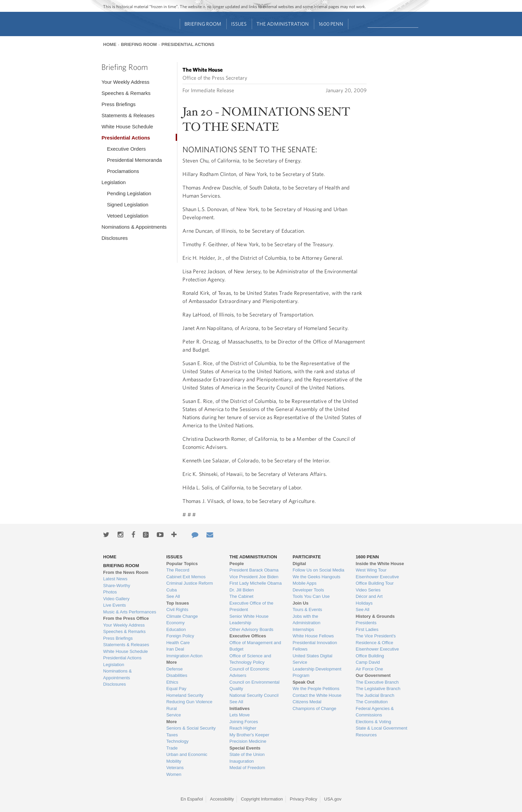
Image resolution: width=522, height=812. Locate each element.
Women (174, 774)
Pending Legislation (129, 193)
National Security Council (254, 695)
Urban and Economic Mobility (187, 758)
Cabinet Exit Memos (186, 577)
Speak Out (303, 682)
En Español (192, 799)
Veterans (175, 768)
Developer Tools (308, 590)
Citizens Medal (307, 702)
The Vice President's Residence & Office (376, 639)
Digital (299, 564)
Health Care (178, 643)
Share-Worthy (117, 586)
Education (176, 629)
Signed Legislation (128, 205)
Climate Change (182, 616)
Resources (366, 735)
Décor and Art (369, 596)
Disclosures (115, 238)
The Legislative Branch (378, 689)
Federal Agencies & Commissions (375, 712)
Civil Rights (177, 610)
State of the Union (247, 754)
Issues (239, 24)
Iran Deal (175, 649)
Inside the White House (380, 564)
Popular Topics (182, 564)
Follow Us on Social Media (318, 570)
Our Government (373, 675)
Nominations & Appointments (134, 227)
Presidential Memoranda (134, 160)
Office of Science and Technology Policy (250, 659)
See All (173, 596)
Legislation (114, 182)
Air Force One (369, 669)
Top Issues (178, 603)
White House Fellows (313, 636)
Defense (174, 669)
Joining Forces (244, 722)
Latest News (115, 579)
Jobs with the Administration (306, 620)
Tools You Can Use (311, 596)
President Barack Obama (254, 570)
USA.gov (333, 799)
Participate (307, 557)
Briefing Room (203, 24)
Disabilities (177, 675)
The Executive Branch (377, 682)
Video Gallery (116, 599)
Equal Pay (176, 689)
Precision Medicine (248, 741)
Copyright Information (262, 799)
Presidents (366, 623)
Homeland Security (185, 695)
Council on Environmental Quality (254, 686)
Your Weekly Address (125, 82)
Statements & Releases (128, 115)
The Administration (283, 24)
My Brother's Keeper (249, 735)
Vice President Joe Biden (254, 577)
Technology (177, 741)
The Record (178, 570)
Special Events (245, 748)
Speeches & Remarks (126, 93)
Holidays (364, 603)
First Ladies (367, 629)
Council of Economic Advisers (250, 672)
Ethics (172, 682)
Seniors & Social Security (191, 728)
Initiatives (240, 708)
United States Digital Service (313, 659)
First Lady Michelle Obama (256, 583)
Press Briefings (118, 104)
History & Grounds (375, 616)
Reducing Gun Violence (189, 702)
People (237, 564)
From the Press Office (126, 618)
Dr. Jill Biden (242, 590)
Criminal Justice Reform (190, 583)
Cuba (171, 590)
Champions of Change (314, 708)
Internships (303, 629)
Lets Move (240, 715)
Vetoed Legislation (128, 216)
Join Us (301, 603)
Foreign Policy (180, 636)
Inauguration (242, 761)
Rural (171, 708)
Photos (110, 592)
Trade (172, 748)
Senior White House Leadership (249, 620)
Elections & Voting (374, 722)
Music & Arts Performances (130, 612)
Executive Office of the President (251, 606)
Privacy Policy (304, 799)
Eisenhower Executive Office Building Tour (377, 580)
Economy (175, 623)
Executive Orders (126, 149)
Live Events (114, 605)
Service (173, 715)
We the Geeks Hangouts (316, 577)
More (171, 662)
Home (110, 44)
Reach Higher (243, 728)
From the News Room (126, 572)
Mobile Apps (305, 583)
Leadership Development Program (317, 672)
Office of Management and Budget (255, 646)
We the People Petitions (316, 689)
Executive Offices (248, 636)
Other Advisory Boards (251, 629)
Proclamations (123, 171)
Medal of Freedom (247, 768)
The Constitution (372, 702)
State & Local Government (381, 728)
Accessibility (222, 799)
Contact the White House (317, 695)
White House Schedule (127, 126)
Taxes (172, 735)
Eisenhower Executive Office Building (377, 652)
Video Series (368, 590)
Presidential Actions (188, 44)
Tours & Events (307, 610)
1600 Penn (331, 24)
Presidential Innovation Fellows (315, 646)
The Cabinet (241, 596)
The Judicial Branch (375, 695)
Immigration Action (184, 656)
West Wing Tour (371, 570)
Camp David (368, 662)
